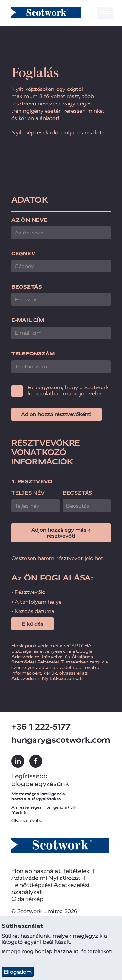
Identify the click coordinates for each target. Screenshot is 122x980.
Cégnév (23, 253)
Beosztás (27, 287)
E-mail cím (28, 320)
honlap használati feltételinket (73, 951)
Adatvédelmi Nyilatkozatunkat (47, 678)
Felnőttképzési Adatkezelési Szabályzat (50, 889)
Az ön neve (29, 220)
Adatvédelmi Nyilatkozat (46, 878)
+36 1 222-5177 (41, 727)
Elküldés (33, 624)
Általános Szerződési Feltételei (52, 659)
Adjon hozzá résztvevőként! (56, 414)
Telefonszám (33, 354)
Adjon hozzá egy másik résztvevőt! (61, 533)
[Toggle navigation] (105, 13)
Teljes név (28, 493)
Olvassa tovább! (28, 821)
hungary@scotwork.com (61, 740)
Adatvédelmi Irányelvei (38, 657)
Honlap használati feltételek (50, 871)
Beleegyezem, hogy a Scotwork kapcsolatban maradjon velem (68, 390)
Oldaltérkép (27, 899)
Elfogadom (18, 972)
